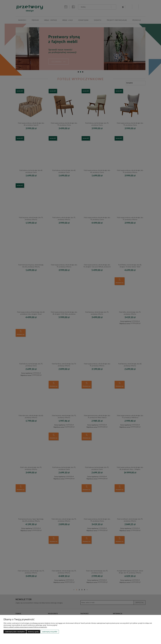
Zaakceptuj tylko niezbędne (15, 632)
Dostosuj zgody (33, 632)
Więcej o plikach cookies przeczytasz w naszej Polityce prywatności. (25, 627)
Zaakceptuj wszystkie (50, 632)
